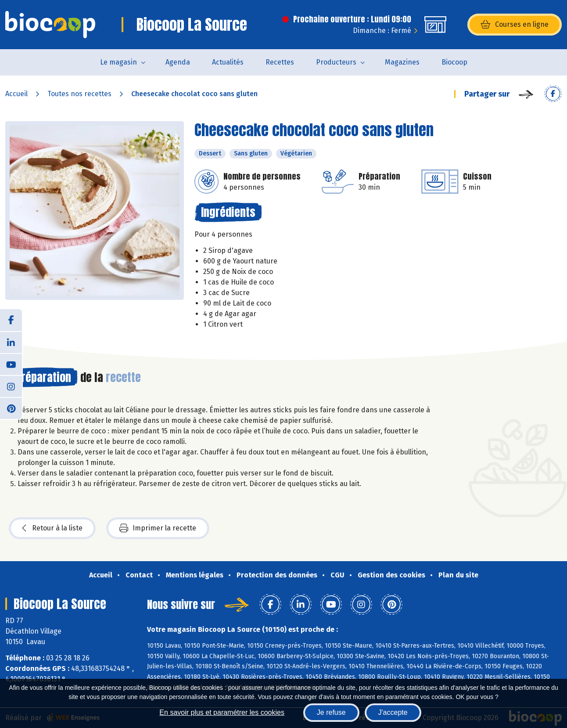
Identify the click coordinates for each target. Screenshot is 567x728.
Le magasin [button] (118, 62)
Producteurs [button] (336, 62)
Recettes (280, 62)
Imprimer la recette (158, 528)
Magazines (402, 62)
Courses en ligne (515, 25)
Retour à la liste (52, 528)
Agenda (178, 62)
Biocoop (454, 62)
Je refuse (331, 712)
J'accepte (393, 712)
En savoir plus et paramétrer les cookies (222, 712)
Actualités (228, 62)
